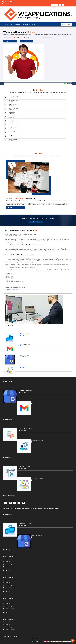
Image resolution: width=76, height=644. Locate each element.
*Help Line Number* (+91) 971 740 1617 (11, 636)
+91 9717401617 (12, 290)
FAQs (22, 24)
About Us (12, 24)
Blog (26, 24)
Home (6, 24)
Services (18, 24)
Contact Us (32, 24)
